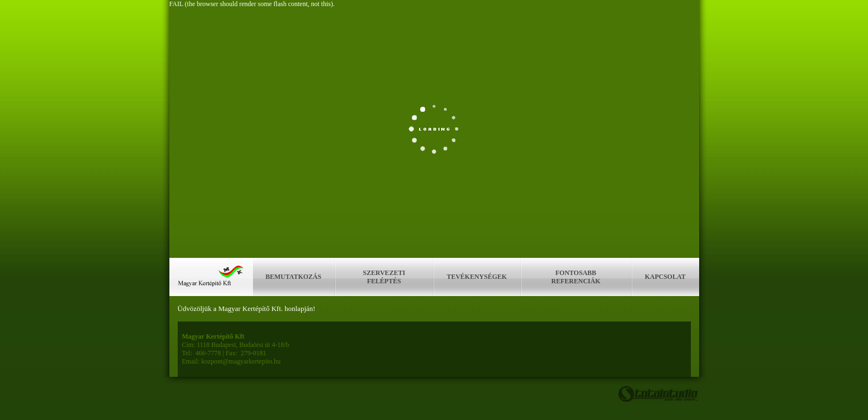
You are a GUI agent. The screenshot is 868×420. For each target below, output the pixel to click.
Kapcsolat (665, 277)
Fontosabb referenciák (576, 277)
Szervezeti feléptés (384, 277)
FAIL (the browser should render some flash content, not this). (252, 4)
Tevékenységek (477, 277)
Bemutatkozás (294, 277)
